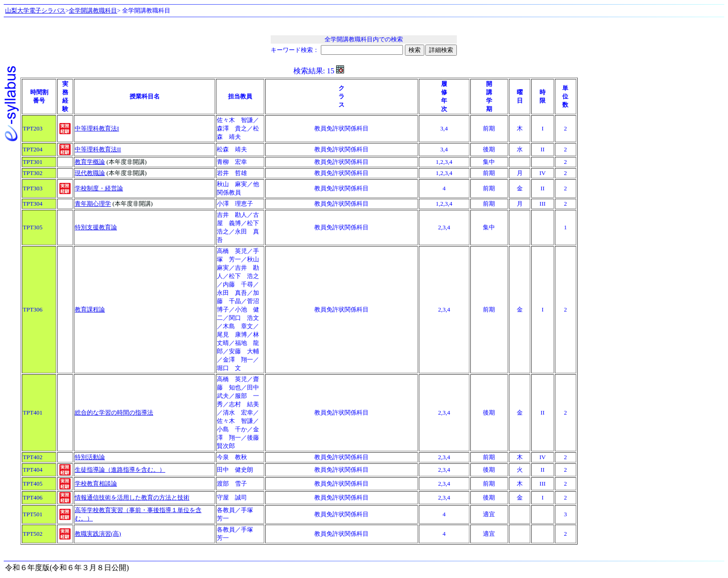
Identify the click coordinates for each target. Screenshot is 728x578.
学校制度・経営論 (99, 188)
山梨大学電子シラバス (35, 10)
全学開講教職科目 (93, 10)
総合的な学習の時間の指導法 (114, 412)
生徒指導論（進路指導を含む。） (120, 470)
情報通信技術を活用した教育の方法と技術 (132, 497)
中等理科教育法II (98, 149)
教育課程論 (90, 309)
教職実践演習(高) (98, 534)
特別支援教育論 (96, 227)
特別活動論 (90, 457)
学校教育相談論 (96, 484)
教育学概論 (90, 162)
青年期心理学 (93, 204)
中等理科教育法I (97, 128)
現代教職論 (90, 173)
